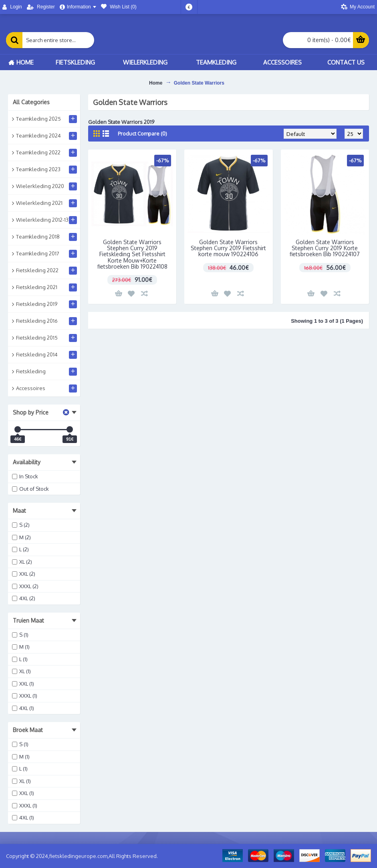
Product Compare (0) (142, 134)
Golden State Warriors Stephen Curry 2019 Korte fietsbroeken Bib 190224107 (325, 248)
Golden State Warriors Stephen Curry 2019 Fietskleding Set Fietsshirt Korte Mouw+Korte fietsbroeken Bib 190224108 (132, 254)
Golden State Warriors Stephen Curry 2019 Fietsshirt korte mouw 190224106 (228, 248)
